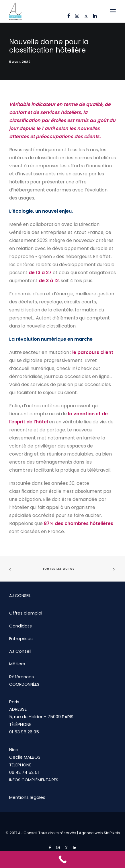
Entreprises (21, 639)
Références (22, 677)
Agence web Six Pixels (99, 833)
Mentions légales (27, 797)
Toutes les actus (58, 569)
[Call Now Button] (62, 859)
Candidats (20, 626)
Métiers (17, 664)
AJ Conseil (20, 651)
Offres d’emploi (26, 613)
